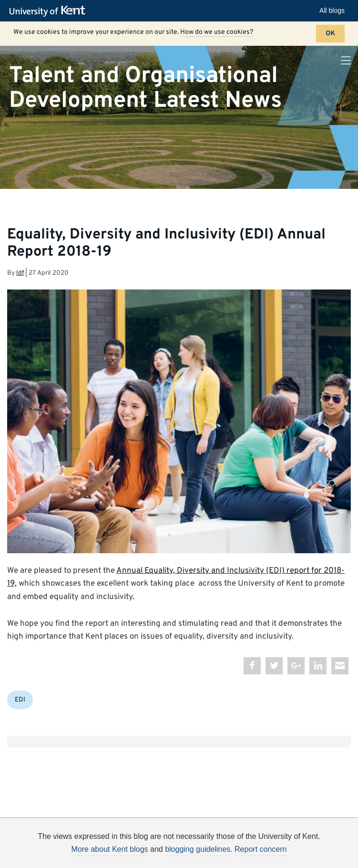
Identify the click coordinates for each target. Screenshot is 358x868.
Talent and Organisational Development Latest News (145, 88)
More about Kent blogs (110, 849)
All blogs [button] (332, 10)
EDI (20, 700)
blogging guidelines (198, 849)
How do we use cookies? (217, 32)
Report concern (261, 849)
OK (330, 34)
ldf (20, 273)
